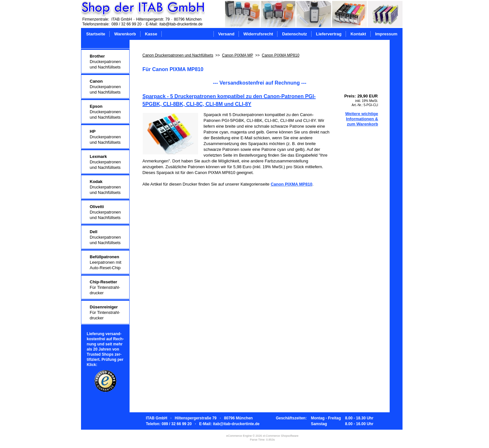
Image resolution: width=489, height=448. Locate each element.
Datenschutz (294, 34)
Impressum (386, 34)
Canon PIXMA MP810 (281, 55)
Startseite (96, 34)
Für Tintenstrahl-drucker (105, 287)
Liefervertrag (329, 34)
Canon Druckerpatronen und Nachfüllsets (178, 55)
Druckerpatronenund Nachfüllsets (105, 62)
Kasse (151, 34)
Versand (226, 34)
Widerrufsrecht (258, 34)
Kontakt (358, 34)
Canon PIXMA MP (237, 55)
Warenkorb (125, 34)
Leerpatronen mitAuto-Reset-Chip (105, 262)
